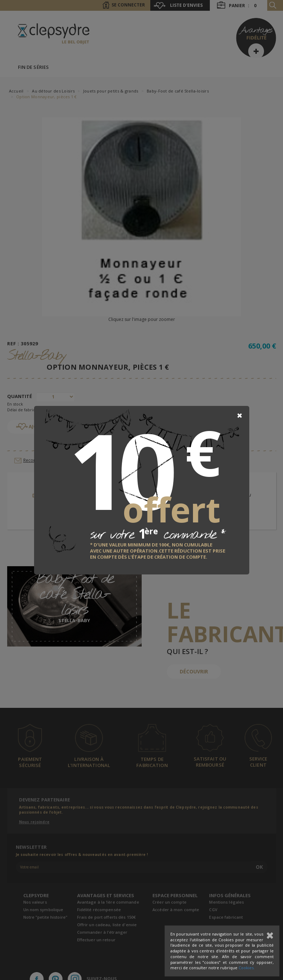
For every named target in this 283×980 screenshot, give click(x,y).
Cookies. (247, 968)
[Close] (240, 416)
